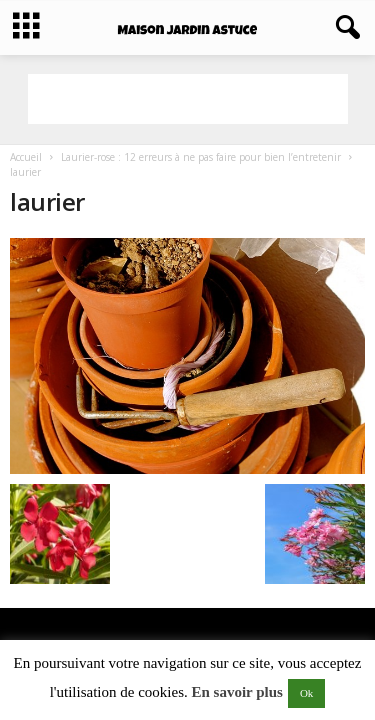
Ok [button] (306, 693)
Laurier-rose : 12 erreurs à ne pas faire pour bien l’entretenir (201, 157)
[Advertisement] (188, 99)
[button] (344, 28)
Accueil (26, 157)
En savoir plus (236, 692)
